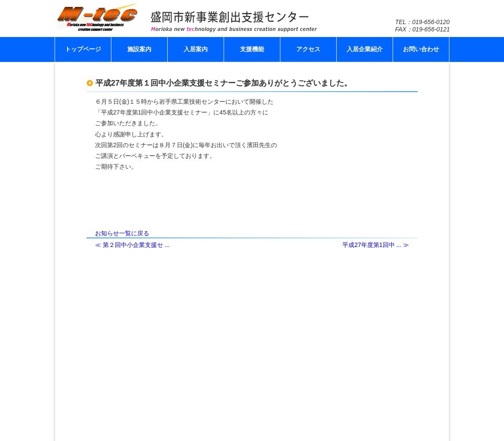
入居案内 (196, 49)
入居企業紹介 (365, 49)
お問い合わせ (421, 49)
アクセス (308, 49)
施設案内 (139, 49)
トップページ (83, 49)
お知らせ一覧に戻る (122, 233)
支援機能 (252, 49)
